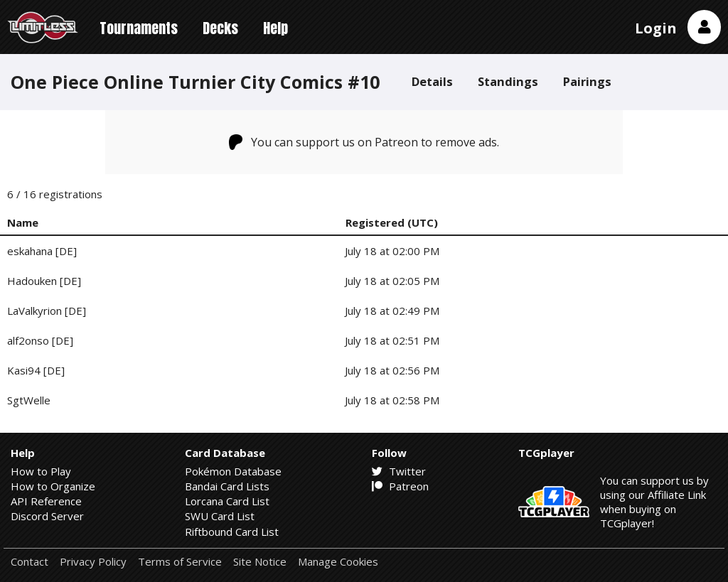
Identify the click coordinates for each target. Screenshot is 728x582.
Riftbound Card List (232, 532)
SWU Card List (220, 516)
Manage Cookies (338, 562)
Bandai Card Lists (227, 486)
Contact (30, 562)
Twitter (399, 471)
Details (432, 81)
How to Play (41, 471)
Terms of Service (180, 562)
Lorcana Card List (227, 501)
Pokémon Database (233, 471)
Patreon (400, 486)
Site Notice (260, 562)
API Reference (46, 501)
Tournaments (139, 28)
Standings (508, 81)
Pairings (587, 81)
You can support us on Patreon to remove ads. (364, 142)
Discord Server (47, 516)
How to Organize (53, 486)
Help (275, 28)
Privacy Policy (93, 562)
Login (656, 28)
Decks (220, 28)
